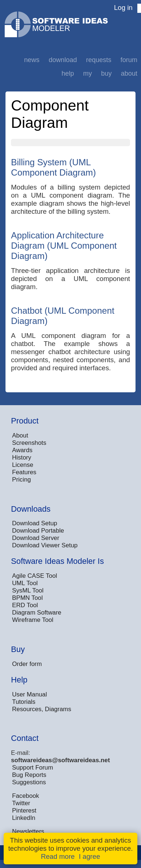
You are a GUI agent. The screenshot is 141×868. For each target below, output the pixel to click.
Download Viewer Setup (45, 545)
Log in (123, 8)
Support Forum (33, 768)
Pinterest (24, 811)
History (22, 458)
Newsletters (28, 831)
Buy (106, 73)
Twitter (21, 803)
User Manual (29, 694)
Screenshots (29, 443)
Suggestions (29, 782)
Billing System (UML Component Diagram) (53, 167)
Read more (58, 856)
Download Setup (35, 523)
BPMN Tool (27, 598)
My (88, 73)
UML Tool (25, 583)
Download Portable (38, 531)
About (129, 73)
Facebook (26, 796)
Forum (129, 60)
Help (68, 73)
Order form (27, 664)
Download (63, 60)
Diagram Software (37, 613)
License (23, 465)
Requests (99, 60)
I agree (89, 856)
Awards (22, 450)
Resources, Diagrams (42, 709)
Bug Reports (29, 775)
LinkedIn (24, 818)
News (32, 60)
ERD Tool (25, 605)
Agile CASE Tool (35, 576)
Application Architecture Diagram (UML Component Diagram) (64, 246)
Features (24, 472)
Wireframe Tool (33, 620)
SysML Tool (28, 590)
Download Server (36, 538)
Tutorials (24, 702)
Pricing (21, 480)
